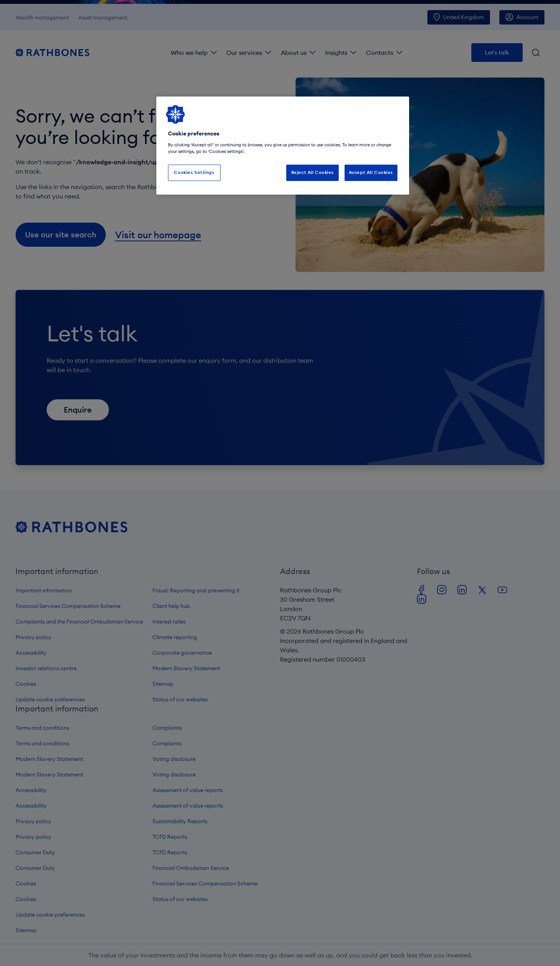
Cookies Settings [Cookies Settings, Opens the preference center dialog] (194, 172)
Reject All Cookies (313, 172)
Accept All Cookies (371, 172)
